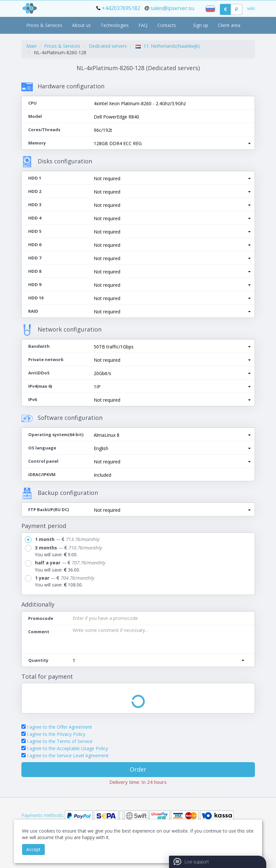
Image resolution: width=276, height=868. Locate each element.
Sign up (201, 25)
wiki (251, 8)
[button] (172, 144)
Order (138, 769)
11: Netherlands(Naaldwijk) (168, 46)
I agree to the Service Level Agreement (68, 755)
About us (81, 25)
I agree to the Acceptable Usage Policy (67, 748)
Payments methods (42, 815)
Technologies (115, 25)
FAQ (143, 25)
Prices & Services (44, 25)
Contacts (167, 25)
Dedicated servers (108, 46)
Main (31, 46)
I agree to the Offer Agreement (60, 727)
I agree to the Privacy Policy (56, 734)
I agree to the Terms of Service (60, 741)
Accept (33, 849)
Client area (229, 25)
